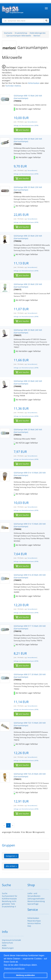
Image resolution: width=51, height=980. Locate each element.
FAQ (29, 926)
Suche (5, 893)
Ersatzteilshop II (9, 907)
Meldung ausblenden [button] (25, 975)
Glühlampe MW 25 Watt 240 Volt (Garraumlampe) (28, 331)
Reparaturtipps (34, 921)
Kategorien (11, 856)
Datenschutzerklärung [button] (14, 968)
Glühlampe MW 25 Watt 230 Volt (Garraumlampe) (28, 189)
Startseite (8, 33)
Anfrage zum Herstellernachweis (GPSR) (26, 125)
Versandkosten (32, 122)
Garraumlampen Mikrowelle (19, 36)
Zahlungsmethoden (36, 899)
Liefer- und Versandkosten (34, 895)
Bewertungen (8, 948)
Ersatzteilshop (21, 33)
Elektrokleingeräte (38, 33)
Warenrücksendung (36, 901)
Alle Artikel (11, 866)
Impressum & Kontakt (11, 940)
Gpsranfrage (33, 904)
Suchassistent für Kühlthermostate (10, 897)
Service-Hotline (34, 923)
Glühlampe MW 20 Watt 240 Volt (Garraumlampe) (28, 140)
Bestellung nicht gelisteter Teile (9, 903)
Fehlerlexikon (34, 83)
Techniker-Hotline (13, 86)
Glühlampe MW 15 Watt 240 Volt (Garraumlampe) (28, 97)
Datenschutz (7, 943)
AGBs (4, 945)
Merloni (37, 36)
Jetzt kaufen (22, 130)
